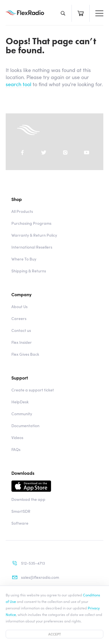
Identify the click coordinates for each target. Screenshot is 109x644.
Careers (19, 318)
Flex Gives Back (25, 354)
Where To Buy (24, 259)
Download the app (28, 499)
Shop (17, 199)
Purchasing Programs (31, 223)
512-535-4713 (28, 563)
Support (20, 378)
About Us (19, 306)
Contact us (21, 330)
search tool (18, 84)
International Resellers (32, 247)
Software (20, 523)
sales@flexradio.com (35, 577)
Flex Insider (22, 342)
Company (21, 294)
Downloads (23, 473)
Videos (17, 437)
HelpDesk (20, 402)
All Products (22, 211)
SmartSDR (21, 511)
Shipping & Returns (29, 271)
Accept (55, 634)
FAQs (16, 449)
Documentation (25, 425)
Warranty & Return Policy (34, 235)
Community (22, 414)
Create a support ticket (33, 390)
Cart (80, 13)
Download (54, 486)
